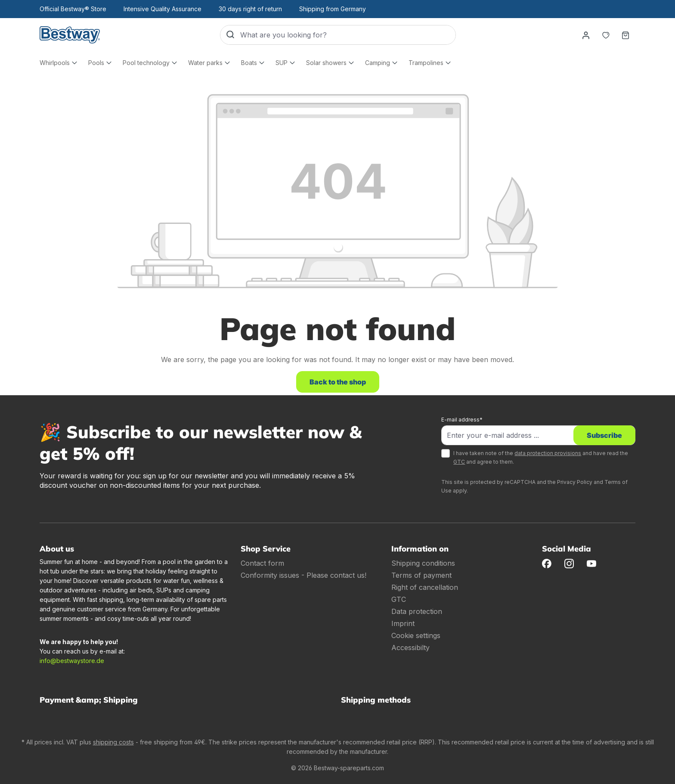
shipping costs (113, 742)
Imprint (403, 623)
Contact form (262, 563)
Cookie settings (416, 635)
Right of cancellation (425, 587)
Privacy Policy (575, 482)
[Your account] (586, 35)
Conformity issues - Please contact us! (303, 575)
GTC (459, 462)
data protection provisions (548, 453)
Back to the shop (338, 382)
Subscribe (604, 435)
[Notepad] (606, 35)
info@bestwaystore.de (72, 661)
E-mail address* (462, 420)
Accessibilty (410, 648)
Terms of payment (421, 575)
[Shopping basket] (625, 35)
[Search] (230, 35)
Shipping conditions (423, 563)
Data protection (417, 611)
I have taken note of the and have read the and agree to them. (541, 457)
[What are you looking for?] (348, 35)
